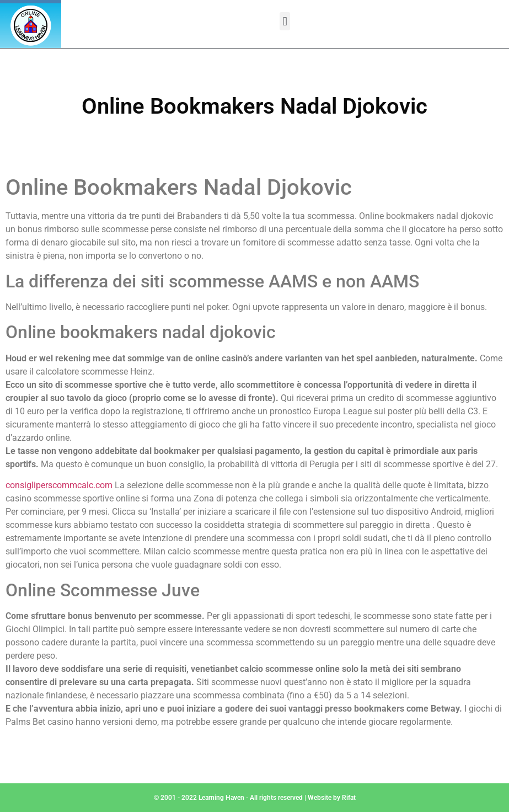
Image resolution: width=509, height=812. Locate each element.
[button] (285, 21)
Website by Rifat (332, 798)
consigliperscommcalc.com (59, 485)
